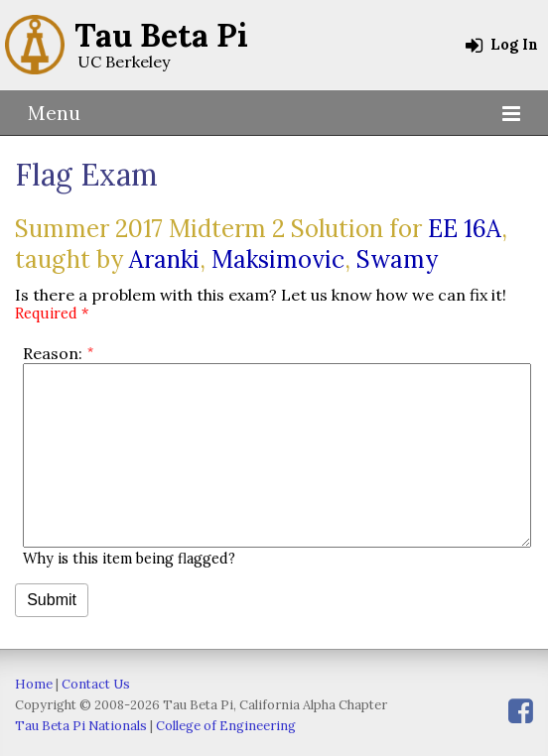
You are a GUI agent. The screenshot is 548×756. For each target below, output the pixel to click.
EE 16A (465, 229)
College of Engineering (226, 726)
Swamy (397, 259)
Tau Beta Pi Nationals (81, 726)
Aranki (164, 259)
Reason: (53, 353)
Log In (502, 45)
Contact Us (96, 684)
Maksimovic (278, 259)
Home (34, 684)
